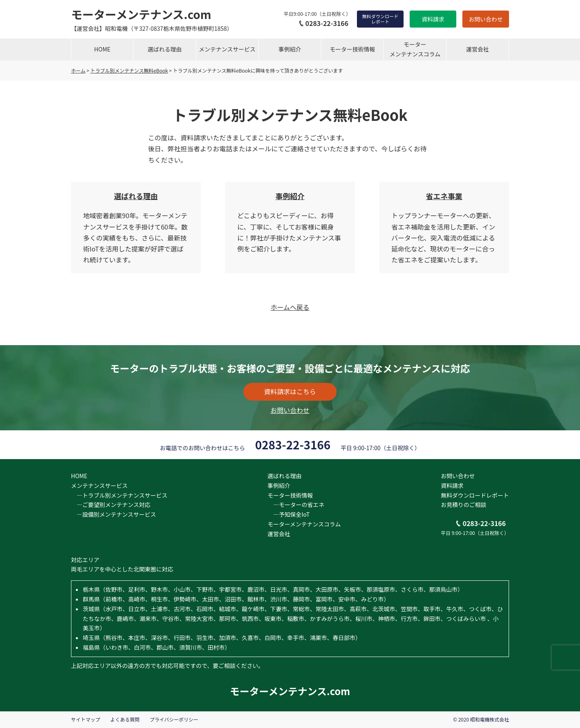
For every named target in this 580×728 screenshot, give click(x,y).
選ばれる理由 (165, 49)
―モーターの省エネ (296, 505)
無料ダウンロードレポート (380, 19)
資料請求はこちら (290, 391)
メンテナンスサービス (227, 49)
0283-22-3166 (324, 23)
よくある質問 (125, 719)
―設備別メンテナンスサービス (114, 514)
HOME (102, 49)
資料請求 (433, 19)
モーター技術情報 (352, 49)
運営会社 (477, 49)
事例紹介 (290, 49)
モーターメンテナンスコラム (415, 49)
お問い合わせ (486, 19)
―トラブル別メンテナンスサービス (119, 495)
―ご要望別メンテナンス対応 (111, 505)
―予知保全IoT (288, 514)
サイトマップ (86, 719)
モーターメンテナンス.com (141, 14)
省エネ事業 (444, 196)
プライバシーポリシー (174, 719)
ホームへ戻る (290, 307)
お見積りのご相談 (464, 505)
